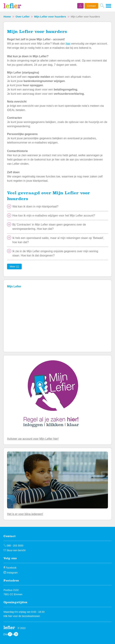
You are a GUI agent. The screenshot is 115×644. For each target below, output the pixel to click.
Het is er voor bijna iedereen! (25, 514)
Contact (91, 6)
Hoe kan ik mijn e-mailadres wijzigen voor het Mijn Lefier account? (54, 216)
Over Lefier (22, 17)
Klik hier (8, 616)
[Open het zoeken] (102, 6)
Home (7, 17)
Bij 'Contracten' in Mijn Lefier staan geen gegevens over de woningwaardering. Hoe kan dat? (49, 227)
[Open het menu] (109, 6)
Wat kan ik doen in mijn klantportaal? (35, 207)
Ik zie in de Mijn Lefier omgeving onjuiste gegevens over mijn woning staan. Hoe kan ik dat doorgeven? (55, 253)
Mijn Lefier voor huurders (50, 17)
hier (68, 44)
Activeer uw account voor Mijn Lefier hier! (33, 439)
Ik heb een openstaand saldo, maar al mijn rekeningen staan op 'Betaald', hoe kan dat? (58, 240)
